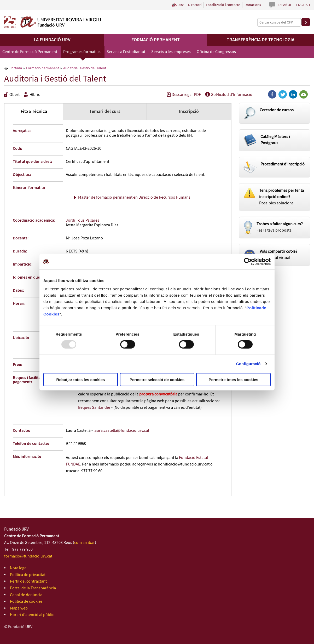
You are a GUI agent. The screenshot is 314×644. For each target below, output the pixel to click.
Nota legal (19, 568)
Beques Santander (94, 408)
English (303, 5)
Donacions (253, 5)
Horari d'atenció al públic (32, 615)
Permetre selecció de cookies (157, 379)
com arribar (85, 543)
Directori (195, 5)
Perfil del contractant (28, 581)
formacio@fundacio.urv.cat (28, 556)
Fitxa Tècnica (34, 112)
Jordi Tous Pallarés (83, 220)
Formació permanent (156, 40)
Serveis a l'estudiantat (126, 52)
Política (254, 307)
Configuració (248, 364)
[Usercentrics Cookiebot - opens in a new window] (248, 262)
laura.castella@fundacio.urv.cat (121, 431)
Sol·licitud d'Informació (229, 95)
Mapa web (19, 608)
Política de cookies (26, 602)
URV (181, 5)
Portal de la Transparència (33, 588)
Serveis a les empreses (171, 52)
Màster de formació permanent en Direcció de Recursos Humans (134, 197)
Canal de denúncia (26, 595)
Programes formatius (82, 52)
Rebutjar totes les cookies (81, 379)
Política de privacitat (28, 575)
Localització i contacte (223, 5)
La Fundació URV (52, 40)
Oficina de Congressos (216, 52)
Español (285, 5)
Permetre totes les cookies (233, 379)
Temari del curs (105, 112)
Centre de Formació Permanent (30, 52)
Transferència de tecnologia (261, 40)
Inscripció (189, 112)
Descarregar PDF (184, 95)
